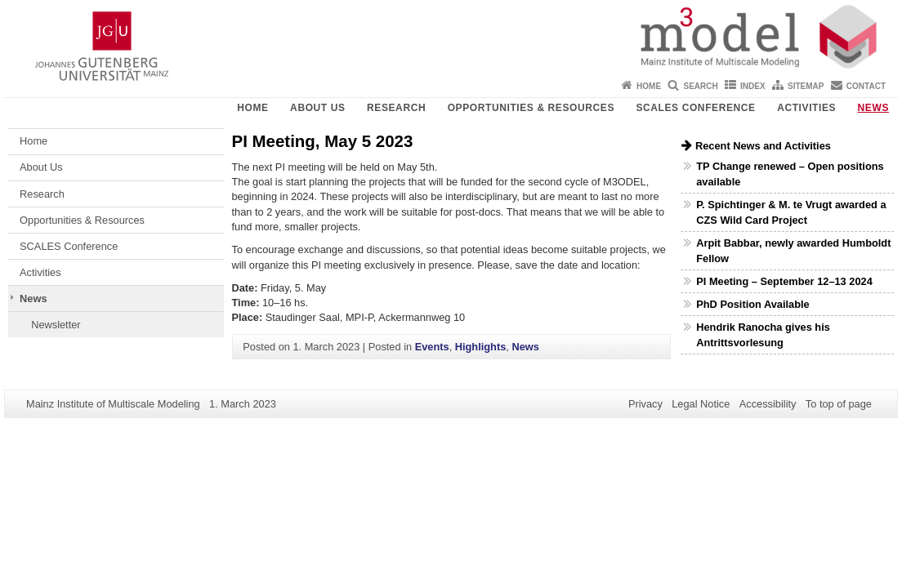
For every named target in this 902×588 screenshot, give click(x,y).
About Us (317, 108)
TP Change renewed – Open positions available (790, 174)
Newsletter (56, 325)
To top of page (839, 404)
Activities (806, 108)
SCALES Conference (695, 108)
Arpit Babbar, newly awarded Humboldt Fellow (793, 251)
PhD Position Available (752, 304)
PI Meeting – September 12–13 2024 (784, 281)
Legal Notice (701, 404)
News (873, 108)
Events (432, 347)
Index (753, 86)
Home (649, 86)
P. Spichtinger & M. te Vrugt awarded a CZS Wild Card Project (791, 212)
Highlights (481, 347)
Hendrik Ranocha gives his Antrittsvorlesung (763, 335)
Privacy (645, 404)
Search (700, 86)
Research (396, 108)
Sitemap (806, 86)
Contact (866, 86)
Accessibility (768, 404)
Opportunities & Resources (531, 108)
